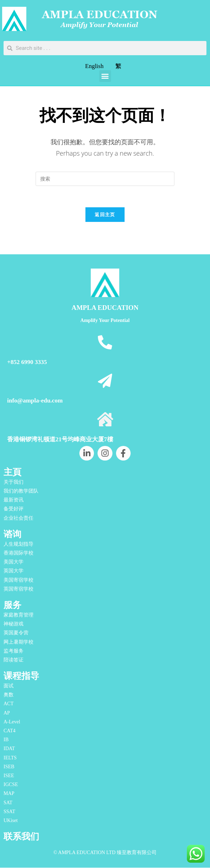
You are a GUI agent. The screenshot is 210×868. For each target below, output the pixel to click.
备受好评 (14, 509)
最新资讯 (14, 500)
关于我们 (14, 482)
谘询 (12, 534)
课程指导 (21, 676)
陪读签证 (14, 660)
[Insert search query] (105, 179)
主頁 (12, 472)
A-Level (12, 722)
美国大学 (14, 562)
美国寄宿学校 (19, 580)
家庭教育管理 (19, 615)
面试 (9, 686)
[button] (105, 76)
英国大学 (14, 571)
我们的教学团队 (21, 491)
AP (7, 713)
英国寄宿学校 (19, 589)
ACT (9, 704)
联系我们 (21, 837)
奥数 (9, 695)
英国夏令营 (16, 633)
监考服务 (14, 651)
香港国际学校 (19, 553)
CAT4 (9, 731)
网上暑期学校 (19, 642)
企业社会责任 (19, 518)
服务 (12, 605)
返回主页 (105, 215)
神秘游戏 (14, 624)
